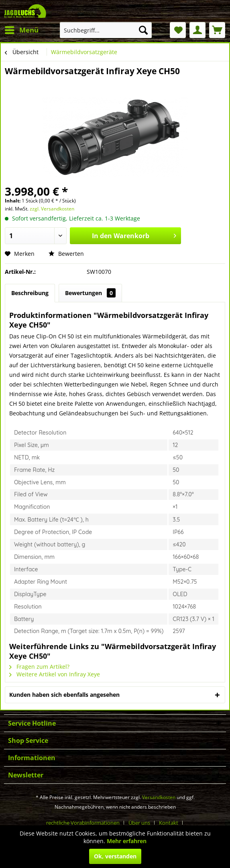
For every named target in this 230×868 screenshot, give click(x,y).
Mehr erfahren (127, 841)
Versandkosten (159, 797)
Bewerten (66, 254)
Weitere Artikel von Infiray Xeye (55, 674)
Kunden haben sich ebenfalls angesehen (64, 695)
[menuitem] (21, 30)
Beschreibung (30, 293)
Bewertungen (90, 293)
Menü (22, 29)
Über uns (139, 823)
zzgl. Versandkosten (52, 209)
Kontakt (169, 823)
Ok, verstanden (115, 856)
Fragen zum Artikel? (39, 667)
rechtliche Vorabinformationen (83, 823)
